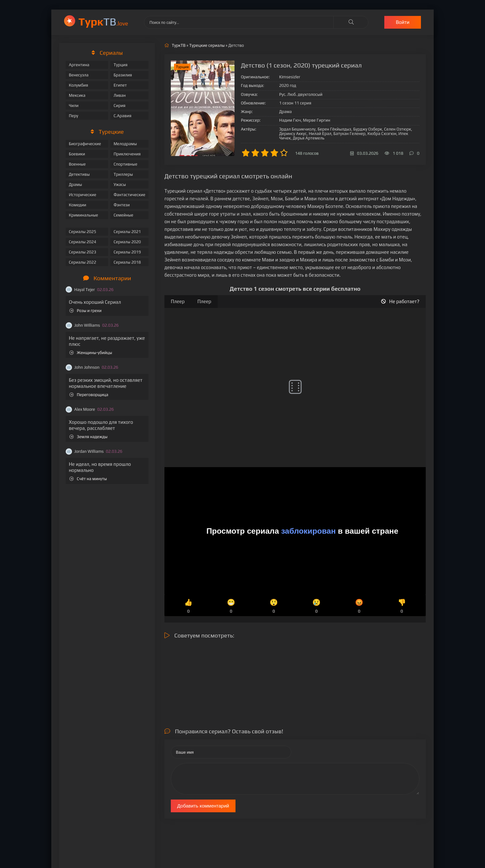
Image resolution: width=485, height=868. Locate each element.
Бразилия (123, 75)
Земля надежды (88, 437)
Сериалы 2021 (127, 232)
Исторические (83, 195)
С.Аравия (122, 116)
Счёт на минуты (88, 479)
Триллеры (123, 174)
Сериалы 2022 (83, 262)
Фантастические (129, 195)
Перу (73, 116)
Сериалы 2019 (127, 252)
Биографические (85, 144)
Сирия (119, 106)
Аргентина (79, 65)
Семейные (123, 215)
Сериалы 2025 (83, 232)
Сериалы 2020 (127, 242)
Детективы (79, 174)
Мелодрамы (125, 144)
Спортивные (125, 164)
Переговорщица (89, 395)
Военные (77, 164)
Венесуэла (79, 75)
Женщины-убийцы (91, 353)
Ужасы (120, 185)
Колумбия (78, 85)
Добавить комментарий (203, 806)
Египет (120, 85)
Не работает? (400, 301)
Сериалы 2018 (127, 262)
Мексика (77, 95)
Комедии (78, 205)
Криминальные (83, 215)
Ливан (119, 95)
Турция (120, 65)
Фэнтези (122, 205)
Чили (74, 106)
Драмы (75, 185)
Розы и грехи (86, 311)
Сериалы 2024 (83, 242)
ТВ (103, 21)
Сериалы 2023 (83, 252)
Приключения (127, 154)
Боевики (77, 154)
